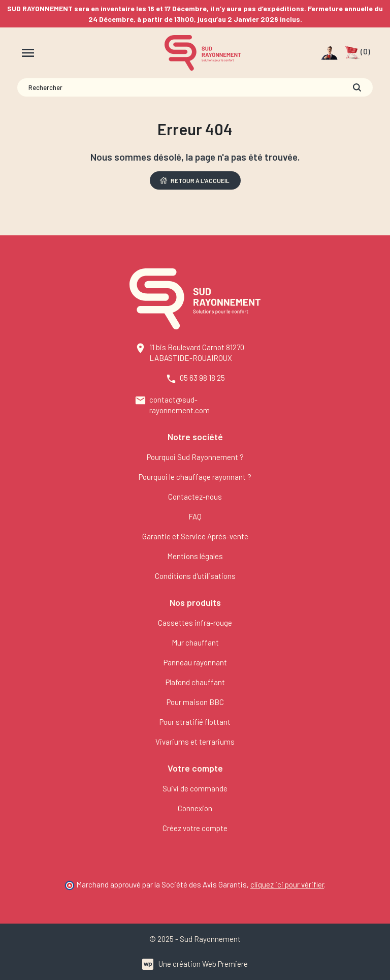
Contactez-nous (195, 497)
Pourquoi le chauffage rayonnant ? (195, 477)
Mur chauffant (195, 642)
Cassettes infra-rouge (195, 623)
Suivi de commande (195, 788)
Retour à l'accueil (194, 180)
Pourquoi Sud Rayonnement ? (195, 457)
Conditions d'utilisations (195, 576)
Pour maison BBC (195, 702)
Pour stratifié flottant (195, 722)
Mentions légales (195, 556)
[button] (357, 53)
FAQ (195, 516)
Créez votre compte (195, 828)
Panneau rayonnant (195, 662)
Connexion (195, 808)
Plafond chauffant (195, 682)
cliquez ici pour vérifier (287, 884)
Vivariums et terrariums (195, 742)
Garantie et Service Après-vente (195, 536)
